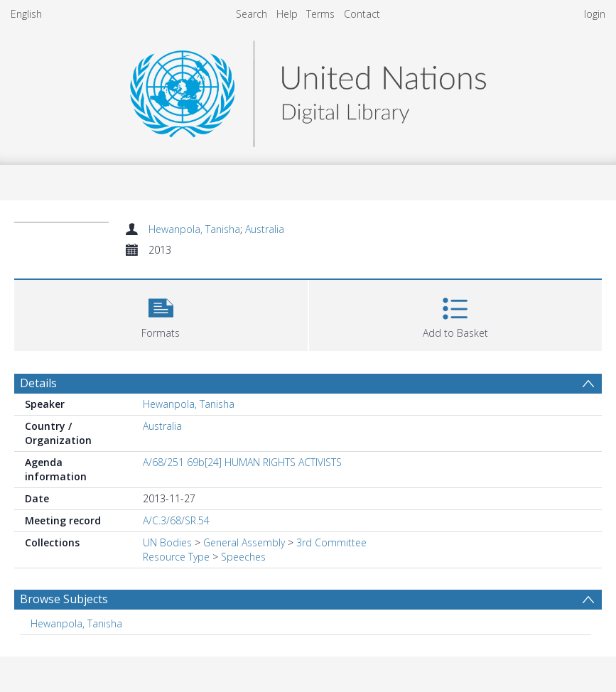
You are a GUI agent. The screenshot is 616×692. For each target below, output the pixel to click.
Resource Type (176, 557)
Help (287, 14)
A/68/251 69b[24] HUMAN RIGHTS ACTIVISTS (242, 462)
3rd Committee (331, 542)
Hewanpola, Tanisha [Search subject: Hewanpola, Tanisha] (76, 623)
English (26, 14)
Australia (265, 229)
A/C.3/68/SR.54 (176, 520)
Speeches (243, 557)
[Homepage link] (308, 90)
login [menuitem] (595, 14)
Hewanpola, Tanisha (194, 229)
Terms (320, 14)
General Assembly (244, 542)
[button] (161, 314)
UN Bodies (167, 542)
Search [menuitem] (252, 14)
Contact (362, 14)
